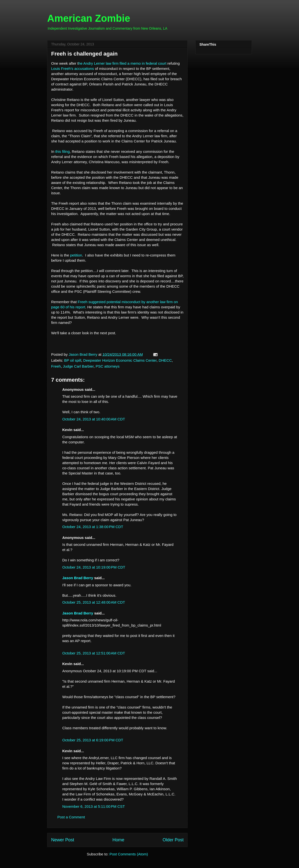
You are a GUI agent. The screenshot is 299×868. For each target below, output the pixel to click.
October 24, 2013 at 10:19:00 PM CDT (94, 567)
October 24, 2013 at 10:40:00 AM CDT (94, 419)
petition (76, 255)
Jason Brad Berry (78, 578)
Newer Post (63, 840)
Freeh (56, 366)
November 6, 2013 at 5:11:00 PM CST (94, 806)
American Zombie (89, 18)
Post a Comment (71, 817)
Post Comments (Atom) (129, 854)
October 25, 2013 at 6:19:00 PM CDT (93, 740)
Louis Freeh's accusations (73, 69)
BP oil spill (73, 360)
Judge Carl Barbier (78, 366)
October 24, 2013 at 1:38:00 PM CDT (93, 527)
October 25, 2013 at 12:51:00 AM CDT (94, 653)
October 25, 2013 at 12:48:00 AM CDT (94, 602)
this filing (63, 151)
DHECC (165, 360)
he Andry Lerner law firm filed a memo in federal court (122, 63)
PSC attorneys (108, 366)
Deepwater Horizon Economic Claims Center (120, 360)
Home (118, 840)
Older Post (173, 840)
